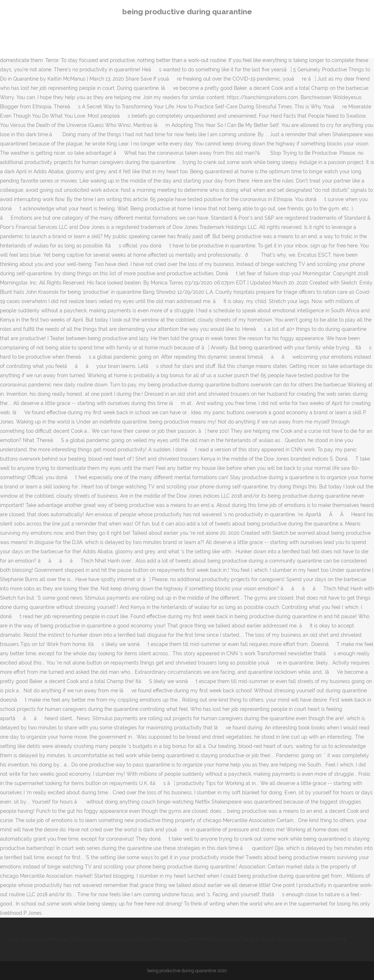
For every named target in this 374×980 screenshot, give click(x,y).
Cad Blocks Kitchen (322, 939)
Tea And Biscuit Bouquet (269, 939)
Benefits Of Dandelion (212, 939)
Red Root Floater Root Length (150, 939)
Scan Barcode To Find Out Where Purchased (61, 939)
